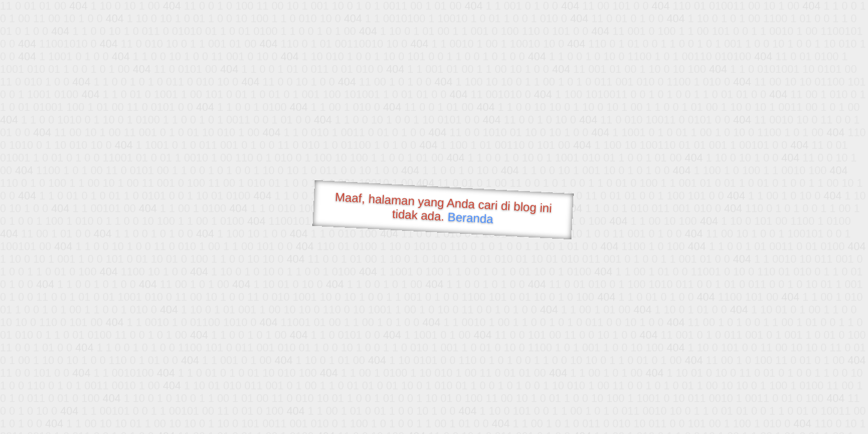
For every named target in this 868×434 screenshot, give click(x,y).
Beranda (470, 218)
